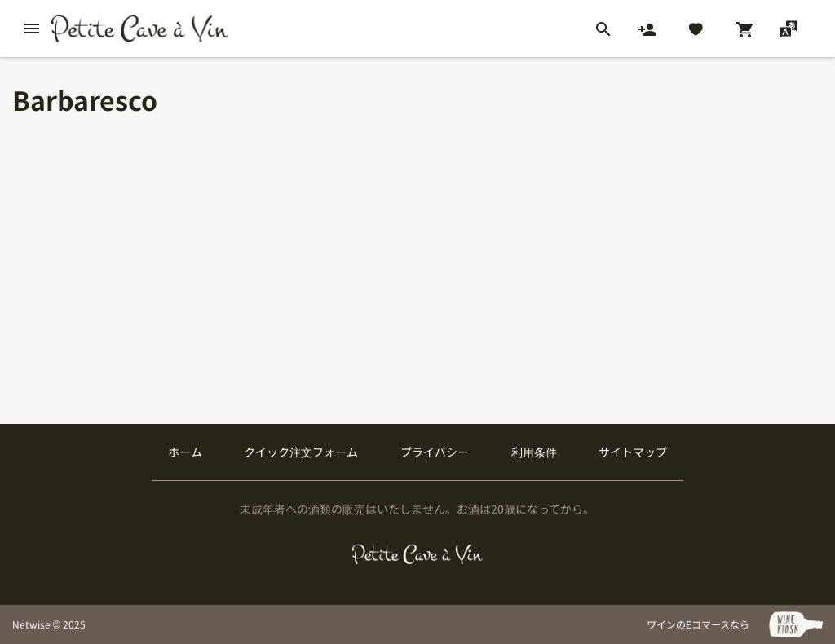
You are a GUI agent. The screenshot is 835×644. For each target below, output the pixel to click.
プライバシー (435, 452)
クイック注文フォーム (301, 452)
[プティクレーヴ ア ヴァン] (418, 554)
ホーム (185, 452)
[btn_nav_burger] (32, 29)
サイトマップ (633, 452)
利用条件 (534, 452)
